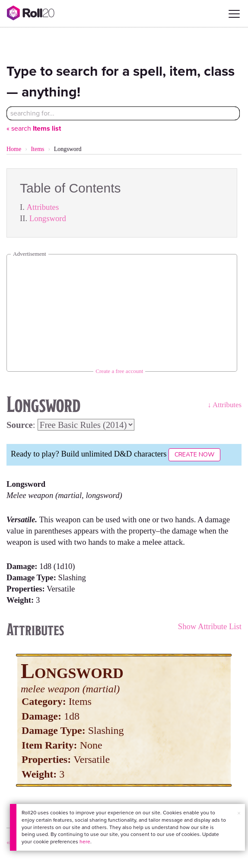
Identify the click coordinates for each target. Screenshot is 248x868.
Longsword (48, 218)
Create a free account (119, 371)
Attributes (43, 207)
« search (34, 128)
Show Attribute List (210, 626)
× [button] (239, 813)
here (85, 842)
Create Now (194, 455)
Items (37, 149)
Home (14, 149)
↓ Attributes (224, 405)
